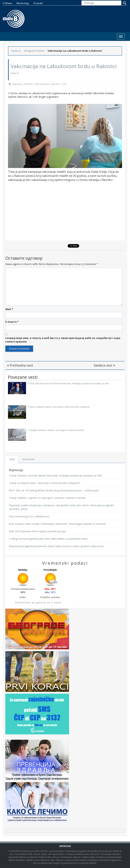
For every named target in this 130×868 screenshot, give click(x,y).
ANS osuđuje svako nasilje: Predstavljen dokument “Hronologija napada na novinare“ (58, 524)
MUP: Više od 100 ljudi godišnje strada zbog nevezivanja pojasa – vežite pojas (54, 490)
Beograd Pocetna (34, 51)
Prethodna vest (20, 365)
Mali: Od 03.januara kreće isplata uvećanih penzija (37, 531)
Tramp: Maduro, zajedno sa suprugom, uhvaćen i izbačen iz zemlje (47, 498)
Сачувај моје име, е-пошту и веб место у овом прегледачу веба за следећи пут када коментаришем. (63, 340)
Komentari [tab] (29, 459)
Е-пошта (12, 322)
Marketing (23, 3)
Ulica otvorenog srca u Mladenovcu (29, 516)
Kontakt (38, 3)
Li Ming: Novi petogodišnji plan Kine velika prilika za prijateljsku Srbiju (48, 539)
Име (9, 309)
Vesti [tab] (12, 459)
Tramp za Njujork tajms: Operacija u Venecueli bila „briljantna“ (59, 407)
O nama (7, 3)
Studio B (16, 51)
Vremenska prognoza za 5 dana (38, 602)
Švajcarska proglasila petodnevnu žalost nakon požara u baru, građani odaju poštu (56, 546)
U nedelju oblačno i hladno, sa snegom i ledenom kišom (56, 430)
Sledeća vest (104, 365)
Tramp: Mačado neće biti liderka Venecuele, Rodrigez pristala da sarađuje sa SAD (68, 383)
